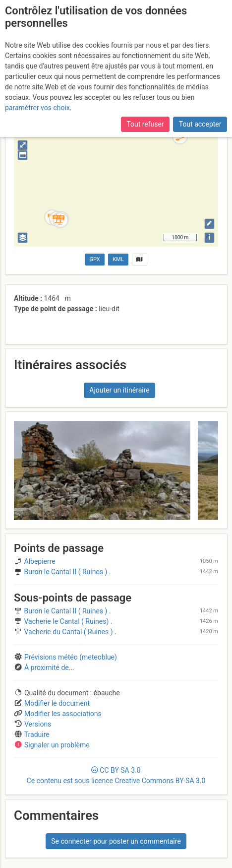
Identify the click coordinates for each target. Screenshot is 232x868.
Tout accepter (200, 124)
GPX (95, 259)
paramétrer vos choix (37, 108)
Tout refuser (145, 124)
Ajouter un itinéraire (119, 390)
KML (118, 259)
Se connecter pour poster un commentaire (116, 841)
